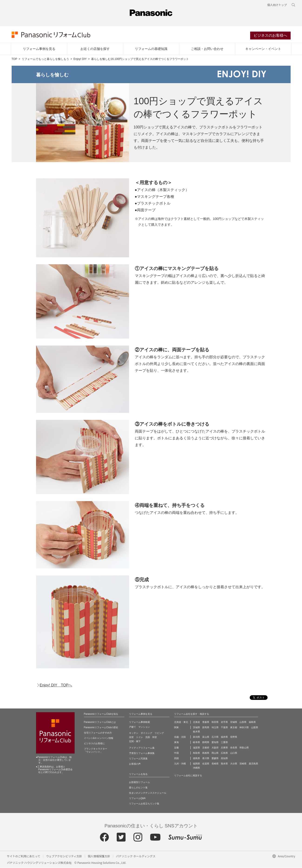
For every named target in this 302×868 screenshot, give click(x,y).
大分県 (234, 764)
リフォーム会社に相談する (188, 776)
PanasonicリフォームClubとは (100, 722)
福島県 (252, 722)
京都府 (206, 748)
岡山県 (215, 753)
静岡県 (206, 742)
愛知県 (215, 742)
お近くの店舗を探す (95, 49)
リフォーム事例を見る (39, 49)
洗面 (148, 737)
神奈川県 (244, 728)
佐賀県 (206, 764)
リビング (159, 733)
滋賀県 (196, 748)
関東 (176, 728)
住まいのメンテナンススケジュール (148, 793)
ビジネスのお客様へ (270, 36)
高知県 (224, 759)
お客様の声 (135, 764)
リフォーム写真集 (138, 759)
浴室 (131, 737)
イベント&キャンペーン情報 (99, 738)
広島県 (224, 753)
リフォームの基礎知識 (151, 49)
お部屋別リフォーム (139, 782)
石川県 (215, 737)
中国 (176, 753)
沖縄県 (196, 768)
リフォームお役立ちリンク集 (144, 804)
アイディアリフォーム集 (142, 748)
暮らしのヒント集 (138, 788)
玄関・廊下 (135, 742)
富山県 (206, 737)
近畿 (176, 748)
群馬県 (206, 728)
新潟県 (196, 737)
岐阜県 (196, 742)
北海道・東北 (181, 722)
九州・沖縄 (180, 764)
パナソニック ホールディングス (136, 856)
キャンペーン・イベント (263, 49)
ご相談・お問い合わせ (207, 49)
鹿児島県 (253, 764)
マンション (144, 727)
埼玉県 (215, 728)
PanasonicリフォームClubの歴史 (101, 728)
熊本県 (224, 764)
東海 (176, 742)
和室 (155, 737)
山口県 (234, 753)
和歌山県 (244, 748)
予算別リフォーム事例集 (142, 753)
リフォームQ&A (137, 798)
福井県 (224, 737)
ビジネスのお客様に (94, 744)
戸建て (133, 727)
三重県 (224, 742)
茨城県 (196, 728)
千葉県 (224, 728)
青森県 (206, 722)
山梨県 (255, 728)
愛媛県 (215, 759)
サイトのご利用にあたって (24, 856)
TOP (14, 59)
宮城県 (234, 722)
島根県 (206, 753)
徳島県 (196, 759)
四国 (176, 759)
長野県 (234, 737)
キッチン (134, 733)
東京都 (234, 728)
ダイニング (146, 733)
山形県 (243, 722)
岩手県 (224, 722)
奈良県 (234, 748)
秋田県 (215, 722)
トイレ (139, 737)
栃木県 (196, 732)
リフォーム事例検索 (139, 722)
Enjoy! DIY (80, 59)
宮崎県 (243, 764)
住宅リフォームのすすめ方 (98, 733)
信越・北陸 (180, 737)
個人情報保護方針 (99, 856)
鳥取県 (196, 753)
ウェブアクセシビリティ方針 (64, 856)
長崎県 (215, 764)
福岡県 (196, 764)
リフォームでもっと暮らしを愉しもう (45, 59)
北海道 (196, 722)
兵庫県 (224, 748)
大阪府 (215, 748)
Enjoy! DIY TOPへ (56, 686)
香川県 (206, 759)
